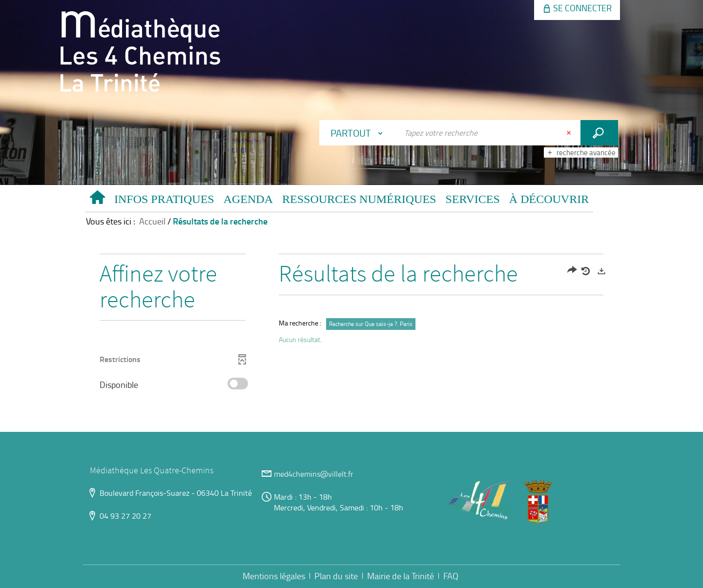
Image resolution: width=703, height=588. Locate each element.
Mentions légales (274, 576)
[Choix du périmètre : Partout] (359, 133)
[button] (164, 201)
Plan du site (336, 576)
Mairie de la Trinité (401, 576)
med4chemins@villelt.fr (314, 474)
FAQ (451, 576)
